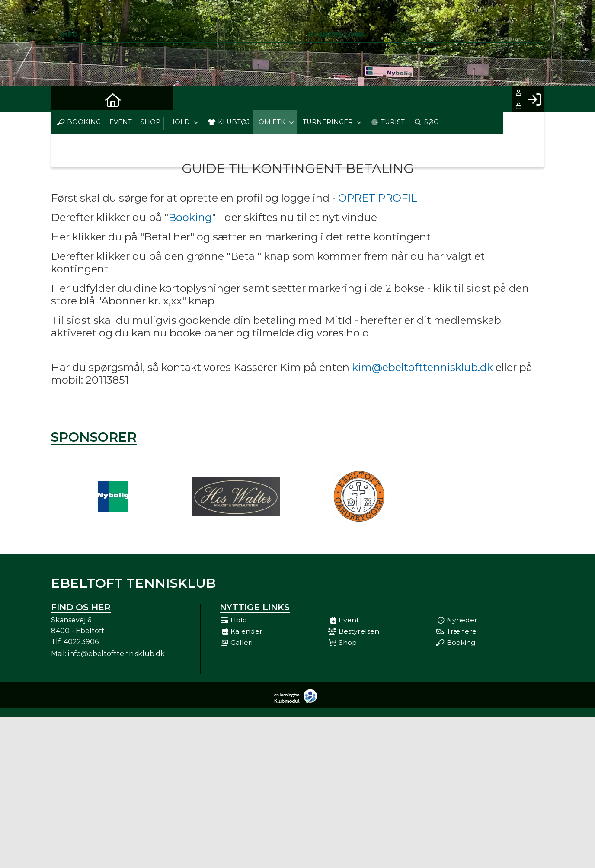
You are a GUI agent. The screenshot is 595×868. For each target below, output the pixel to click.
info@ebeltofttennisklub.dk (116, 654)
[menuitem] (64, 99)
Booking (190, 217)
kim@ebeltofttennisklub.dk (422, 367)
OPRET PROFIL (378, 198)
